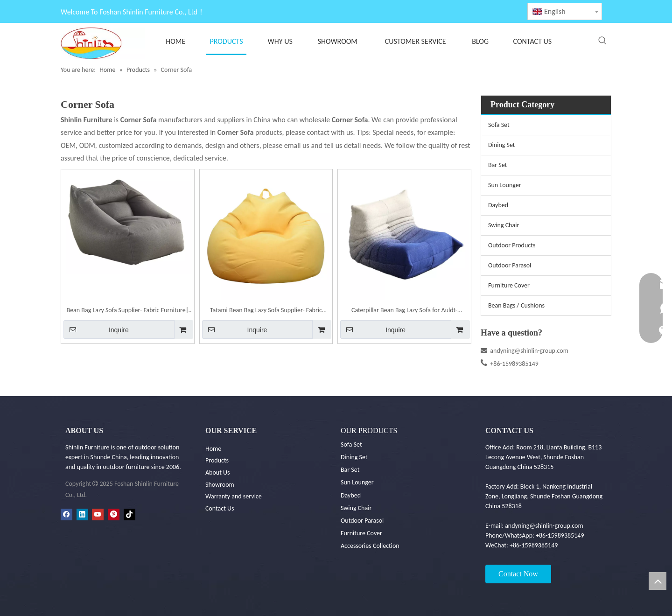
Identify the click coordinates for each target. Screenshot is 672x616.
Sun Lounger (505, 185)
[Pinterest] (114, 514)
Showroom (220, 485)
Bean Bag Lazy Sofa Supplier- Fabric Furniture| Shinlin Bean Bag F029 (128, 311)
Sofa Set (499, 125)
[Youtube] (98, 514)
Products (217, 460)
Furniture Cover (509, 285)
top (658, 581)
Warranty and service (234, 496)
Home (213, 449)
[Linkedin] (82, 514)
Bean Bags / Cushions (516, 305)
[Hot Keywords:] (602, 41)
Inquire (96, 329)
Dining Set (502, 145)
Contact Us (220, 508)
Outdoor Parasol (510, 265)
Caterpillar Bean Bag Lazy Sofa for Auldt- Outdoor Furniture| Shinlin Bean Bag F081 (404, 311)
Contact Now (518, 574)
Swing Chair (504, 225)
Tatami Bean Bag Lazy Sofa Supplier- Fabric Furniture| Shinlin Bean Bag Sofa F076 (266, 311)
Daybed (498, 205)
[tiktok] (129, 514)
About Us (218, 472)
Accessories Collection (370, 546)
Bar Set (497, 165)
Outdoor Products (512, 245)
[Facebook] (66, 514)
